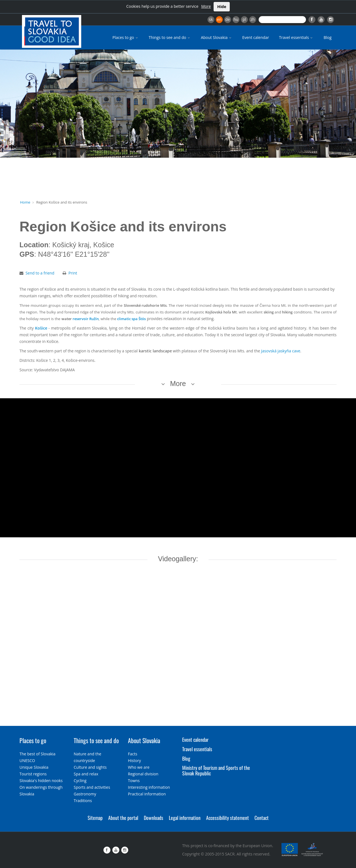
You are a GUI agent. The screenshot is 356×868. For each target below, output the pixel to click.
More (206, 6)
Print (73, 273)
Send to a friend (40, 273)
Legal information (185, 818)
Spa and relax (86, 774)
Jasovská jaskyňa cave (281, 351)
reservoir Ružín (86, 319)
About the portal (123, 818)
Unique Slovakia (34, 767)
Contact (262, 818)
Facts (133, 754)
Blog (327, 37)
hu (236, 19)
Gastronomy (85, 794)
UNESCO (27, 761)
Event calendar (256, 37)
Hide (222, 7)
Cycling (80, 781)
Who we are (139, 767)
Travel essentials (296, 37)
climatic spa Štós (131, 319)
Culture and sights (90, 767)
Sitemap (95, 818)
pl (244, 19)
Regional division (143, 774)
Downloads (154, 818)
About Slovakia (217, 37)
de (228, 19)
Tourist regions (33, 774)
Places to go (125, 37)
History (134, 761)
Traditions (83, 801)
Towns (134, 781)
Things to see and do (170, 37)
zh (253, 19)
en (219, 19)
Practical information (147, 794)
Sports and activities (92, 787)
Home (25, 202)
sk (211, 19)
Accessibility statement (228, 818)
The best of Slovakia (37, 754)
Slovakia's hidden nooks (41, 781)
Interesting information (149, 787)
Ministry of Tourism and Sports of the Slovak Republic (216, 770)
